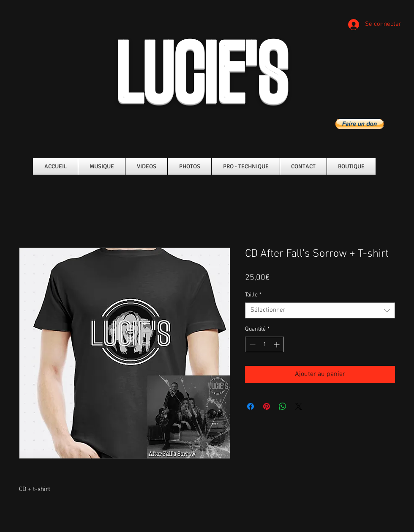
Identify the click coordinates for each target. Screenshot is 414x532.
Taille (253, 295)
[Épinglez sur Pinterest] (267, 406)
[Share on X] (299, 406)
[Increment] (277, 344)
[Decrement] (252, 344)
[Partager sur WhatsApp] (283, 406)
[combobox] (320, 310)
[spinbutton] (264, 344)
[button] (360, 124)
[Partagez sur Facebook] (251, 406)
